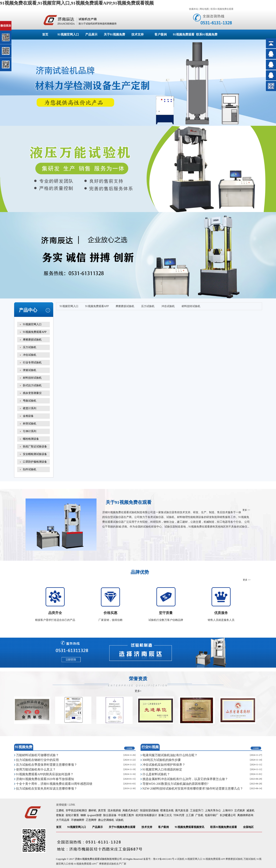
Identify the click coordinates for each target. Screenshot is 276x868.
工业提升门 (197, 810)
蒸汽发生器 (182, 810)
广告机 (199, 815)
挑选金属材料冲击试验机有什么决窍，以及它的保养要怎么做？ (185, 779)
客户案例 (161, 34)
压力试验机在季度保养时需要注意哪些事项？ (47, 765)
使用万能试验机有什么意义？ (36, 769)
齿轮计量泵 (72, 815)
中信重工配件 (126, 815)
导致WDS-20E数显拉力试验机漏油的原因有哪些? (175, 784)
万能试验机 (250, 859)
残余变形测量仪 (32, 393)
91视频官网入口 (68, 34)
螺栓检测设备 (31, 439)
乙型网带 (91, 820)
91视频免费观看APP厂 (86, 864)
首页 (45, 34)
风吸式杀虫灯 (130, 810)
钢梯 (83, 815)
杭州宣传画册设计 (146, 815)
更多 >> (246, 510)
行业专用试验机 (32, 363)
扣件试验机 (30, 469)
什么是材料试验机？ (156, 774)
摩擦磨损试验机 (32, 340)
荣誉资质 (138, 684)
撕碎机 (93, 810)
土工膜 (190, 815)
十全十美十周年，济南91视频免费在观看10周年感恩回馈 (54, 784)
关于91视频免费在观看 (122, 827)
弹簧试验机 (30, 370)
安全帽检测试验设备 (35, 454)
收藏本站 (194, 9)
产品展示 (91, 34)
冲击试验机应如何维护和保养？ (164, 765)
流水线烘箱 (114, 810)
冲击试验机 (30, 355)
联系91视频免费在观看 (222, 9)
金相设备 (28, 416)
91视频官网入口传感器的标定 (162, 769)
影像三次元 (165, 815)
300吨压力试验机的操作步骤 (162, 760)
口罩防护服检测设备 (35, 462)
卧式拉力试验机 (32, 385)
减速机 (250, 810)
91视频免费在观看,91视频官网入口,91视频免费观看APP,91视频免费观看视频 (77, 3)
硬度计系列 (30, 408)
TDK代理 (179, 815)
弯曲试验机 (30, 401)
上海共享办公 (213, 810)
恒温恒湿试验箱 (149, 810)
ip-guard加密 (95, 815)
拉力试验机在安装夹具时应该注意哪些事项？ (47, 789)
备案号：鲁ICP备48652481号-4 (160, 859)
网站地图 (204, 9)
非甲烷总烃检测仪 (76, 810)
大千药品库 (63, 820)
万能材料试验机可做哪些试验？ (37, 755)
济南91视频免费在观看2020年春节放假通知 (45, 779)
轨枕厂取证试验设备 (35, 447)
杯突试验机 (30, 424)
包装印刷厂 (212, 815)
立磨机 (60, 810)
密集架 (60, 815)
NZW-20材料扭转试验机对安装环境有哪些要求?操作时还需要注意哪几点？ (193, 789)
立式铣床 (240, 810)
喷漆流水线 (167, 810)
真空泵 (102, 810)
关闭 (19, 23)
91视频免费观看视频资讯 (190, 827)
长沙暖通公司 (228, 815)
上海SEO (228, 810)
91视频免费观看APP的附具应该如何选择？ (45, 774)
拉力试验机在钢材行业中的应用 (37, 760)
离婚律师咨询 (245, 815)
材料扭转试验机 (32, 378)
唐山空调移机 (106, 820)
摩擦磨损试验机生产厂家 (113, 864)
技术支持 (138, 34)
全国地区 (248, 827)
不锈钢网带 (78, 820)
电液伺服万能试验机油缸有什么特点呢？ (170, 755)
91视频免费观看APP (35, 332)
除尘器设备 (110, 815)
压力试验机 (30, 347)
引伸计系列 (30, 431)
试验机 (120, 820)
